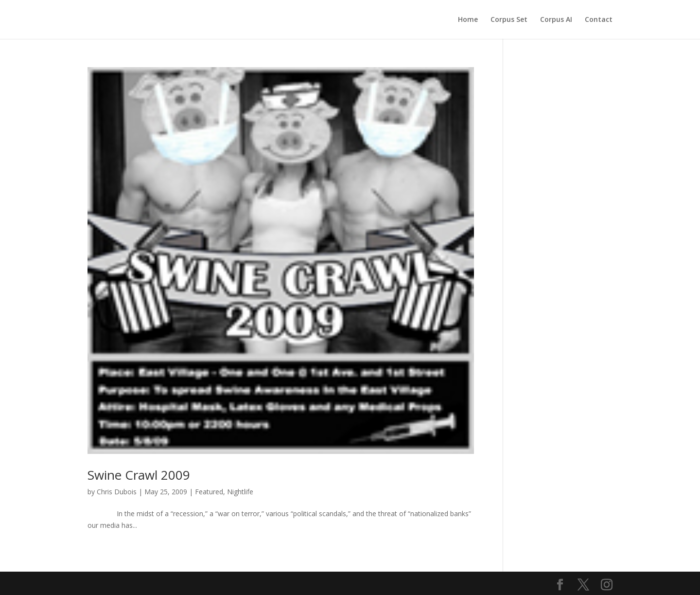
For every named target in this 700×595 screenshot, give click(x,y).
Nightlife (240, 492)
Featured (209, 492)
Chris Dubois (117, 492)
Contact (599, 20)
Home (468, 20)
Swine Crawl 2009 (139, 475)
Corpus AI (556, 20)
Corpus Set (509, 20)
